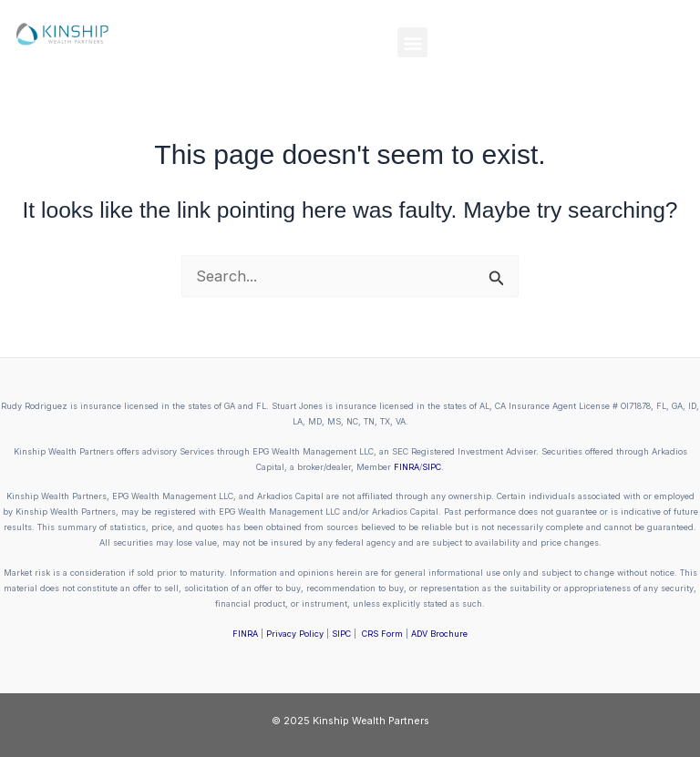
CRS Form (382, 634)
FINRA (407, 467)
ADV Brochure (439, 634)
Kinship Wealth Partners (371, 721)
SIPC (432, 467)
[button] (412, 42)
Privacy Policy (295, 634)
